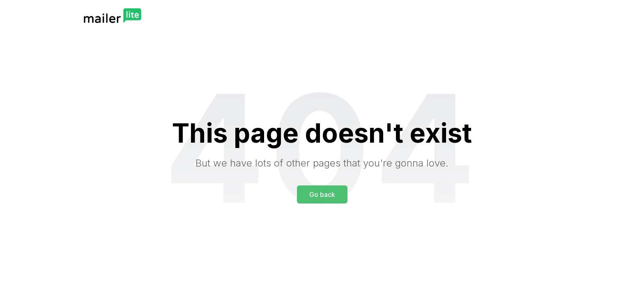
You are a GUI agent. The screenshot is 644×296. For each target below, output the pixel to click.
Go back (322, 194)
